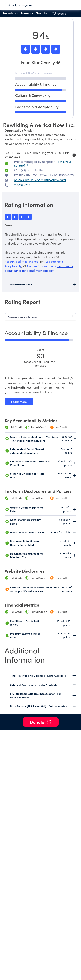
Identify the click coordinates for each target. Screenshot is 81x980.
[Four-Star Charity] (41, 62)
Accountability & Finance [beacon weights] (21, 261)
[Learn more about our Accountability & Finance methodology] (19, 402)
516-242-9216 (22, 185)
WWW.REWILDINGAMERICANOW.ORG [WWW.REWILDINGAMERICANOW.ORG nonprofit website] (40, 180)
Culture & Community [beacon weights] (41, 266)
